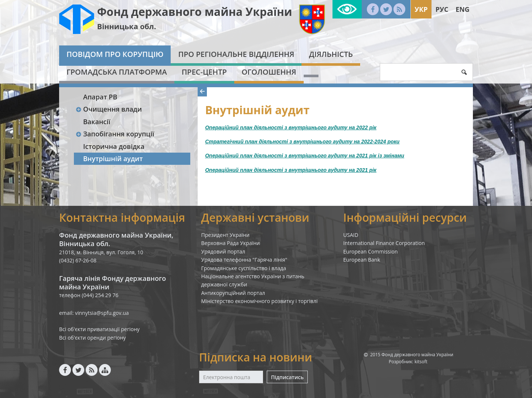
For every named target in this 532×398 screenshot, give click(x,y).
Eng (463, 9)
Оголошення (269, 72)
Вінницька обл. (127, 26)
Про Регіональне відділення (236, 54)
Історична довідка (114, 146)
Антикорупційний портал (233, 293)
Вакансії (97, 122)
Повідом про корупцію (115, 54)
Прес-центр (204, 72)
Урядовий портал (223, 251)
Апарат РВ (100, 97)
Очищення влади (109, 109)
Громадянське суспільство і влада (244, 268)
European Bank (362, 260)
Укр (421, 9)
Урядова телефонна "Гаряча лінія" (244, 260)
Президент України (226, 235)
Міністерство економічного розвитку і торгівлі (260, 301)
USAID (351, 235)
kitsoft (421, 362)
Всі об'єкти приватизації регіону (99, 329)
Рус (442, 9)
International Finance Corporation (384, 243)
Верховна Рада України (231, 243)
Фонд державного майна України (195, 12)
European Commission (371, 251)
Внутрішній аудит (113, 159)
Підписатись (287, 377)
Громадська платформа (117, 72)
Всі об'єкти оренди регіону (93, 338)
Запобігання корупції (115, 134)
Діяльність (331, 54)
